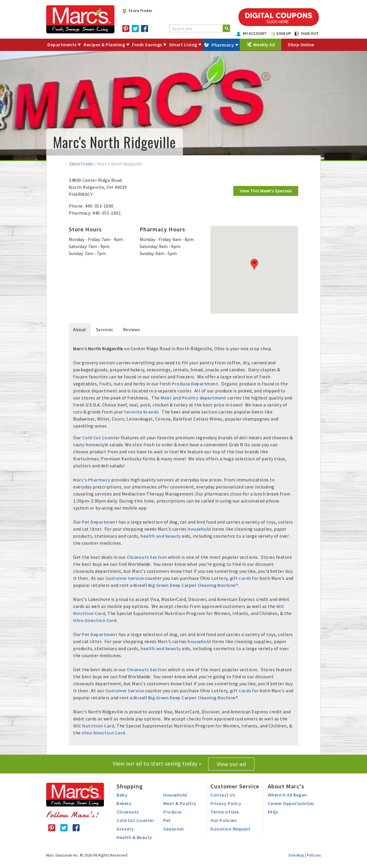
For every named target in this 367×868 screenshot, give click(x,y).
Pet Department (100, 522)
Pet (167, 820)
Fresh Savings (147, 45)
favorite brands (141, 412)
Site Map (296, 855)
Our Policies (223, 820)
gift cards (240, 578)
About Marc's (286, 786)
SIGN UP (281, 33)
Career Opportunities (291, 803)
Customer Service (125, 578)
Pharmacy (223, 45)
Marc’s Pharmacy (92, 480)
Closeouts (128, 812)
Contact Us (223, 795)
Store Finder (137, 11)
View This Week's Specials (266, 191)
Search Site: (183, 29)
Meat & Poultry (180, 803)
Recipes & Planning (104, 45)
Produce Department (195, 384)
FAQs (273, 812)
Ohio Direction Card (95, 620)
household (199, 529)
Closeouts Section (147, 557)
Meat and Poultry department (193, 398)
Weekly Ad (264, 45)
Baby (122, 795)
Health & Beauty (134, 837)
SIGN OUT (307, 33)
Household (175, 795)
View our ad (231, 764)
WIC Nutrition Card (94, 726)
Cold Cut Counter (101, 438)
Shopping (130, 786)
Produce (173, 812)
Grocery (125, 829)
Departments (62, 45)
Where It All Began (287, 795)
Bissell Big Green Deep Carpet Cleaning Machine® (186, 585)
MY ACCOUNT (252, 33)
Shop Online (301, 45)
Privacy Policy (226, 803)
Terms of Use (225, 812)
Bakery (124, 803)
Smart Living (183, 45)
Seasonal (173, 829)
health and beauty (161, 536)
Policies (314, 855)
